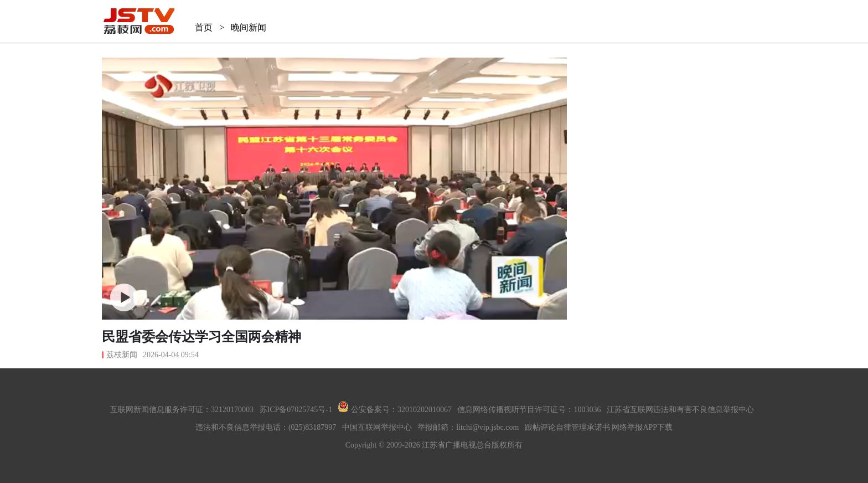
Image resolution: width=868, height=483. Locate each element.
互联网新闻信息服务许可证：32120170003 (182, 410)
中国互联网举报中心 (377, 427)
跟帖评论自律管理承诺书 (567, 427)
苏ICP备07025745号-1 (296, 410)
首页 (204, 27)
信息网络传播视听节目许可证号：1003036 (529, 410)
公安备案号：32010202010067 (395, 410)
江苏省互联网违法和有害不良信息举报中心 (680, 410)
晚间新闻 (249, 27)
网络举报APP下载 (642, 427)
